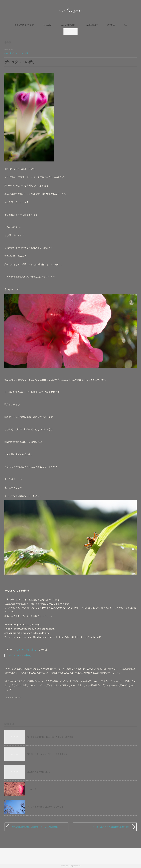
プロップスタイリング (24, 25)
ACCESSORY (92, 25)
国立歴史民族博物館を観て (38, 772)
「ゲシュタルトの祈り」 (27, 650)
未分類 (8, 43)
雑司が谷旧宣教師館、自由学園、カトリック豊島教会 (50, 737)
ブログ (70, 32)
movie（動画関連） (69, 25)
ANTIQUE (111, 25)
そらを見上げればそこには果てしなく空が (45, 807)
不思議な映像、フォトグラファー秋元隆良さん (47, 754)
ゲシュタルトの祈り (23, 53)
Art (125, 25)
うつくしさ (32, 789)
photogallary (47, 25)
